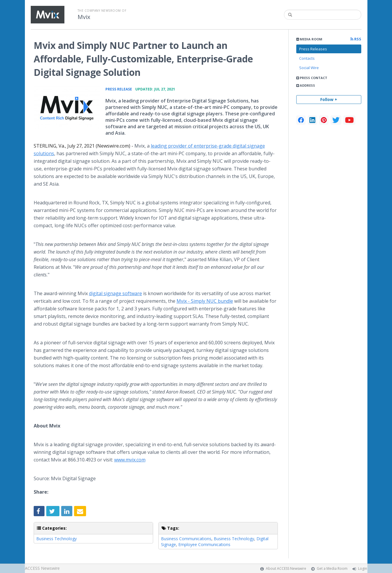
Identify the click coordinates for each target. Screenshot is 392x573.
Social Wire (309, 68)
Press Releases (313, 49)
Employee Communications (204, 544)
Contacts (307, 58)
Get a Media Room (332, 568)
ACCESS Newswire (42, 568)
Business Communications (186, 539)
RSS (356, 39)
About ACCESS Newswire (286, 568)
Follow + (329, 99)
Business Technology (57, 539)
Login (363, 568)
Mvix (84, 17)
